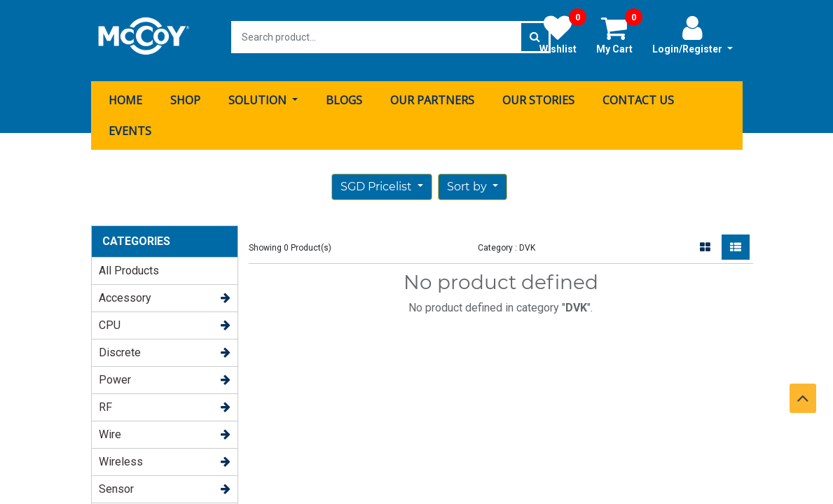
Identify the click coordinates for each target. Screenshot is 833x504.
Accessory (125, 291)
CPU (110, 318)
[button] (473, 180)
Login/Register (693, 34)
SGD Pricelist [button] (378, 180)
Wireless (121, 455)
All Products (129, 264)
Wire (110, 427)
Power (115, 373)
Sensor (116, 482)
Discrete (120, 345)
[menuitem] (125, 93)
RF (105, 400)
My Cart (619, 34)
